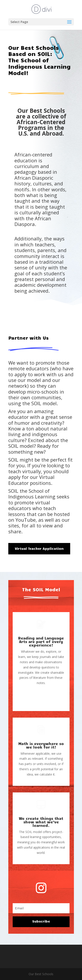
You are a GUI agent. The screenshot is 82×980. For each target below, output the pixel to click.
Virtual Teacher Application (39, 548)
